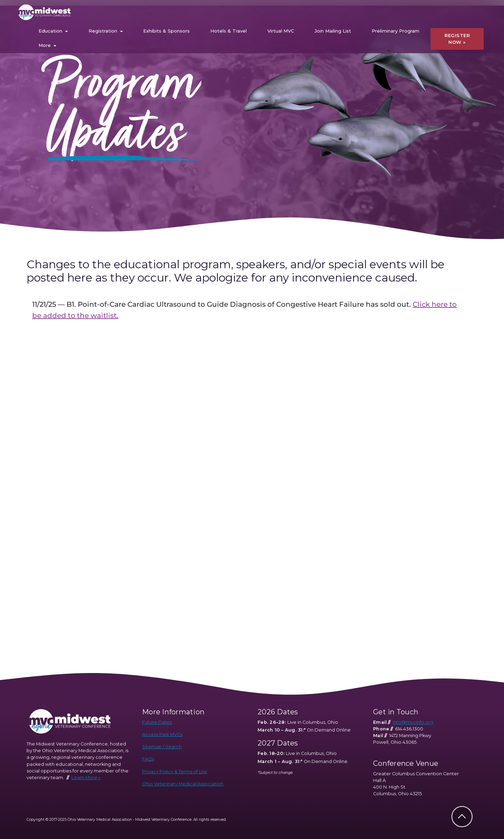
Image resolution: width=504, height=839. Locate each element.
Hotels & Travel (229, 31)
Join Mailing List (333, 31)
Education (50, 31)
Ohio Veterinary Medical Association (183, 784)
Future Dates (157, 722)
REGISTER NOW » (457, 39)
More (45, 45)
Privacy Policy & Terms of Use (175, 772)
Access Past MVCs (162, 734)
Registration (103, 31)
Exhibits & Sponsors (166, 31)
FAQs (148, 759)
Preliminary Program (395, 31)
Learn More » (86, 778)
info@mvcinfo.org (413, 722)
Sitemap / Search (162, 747)
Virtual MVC (281, 31)
